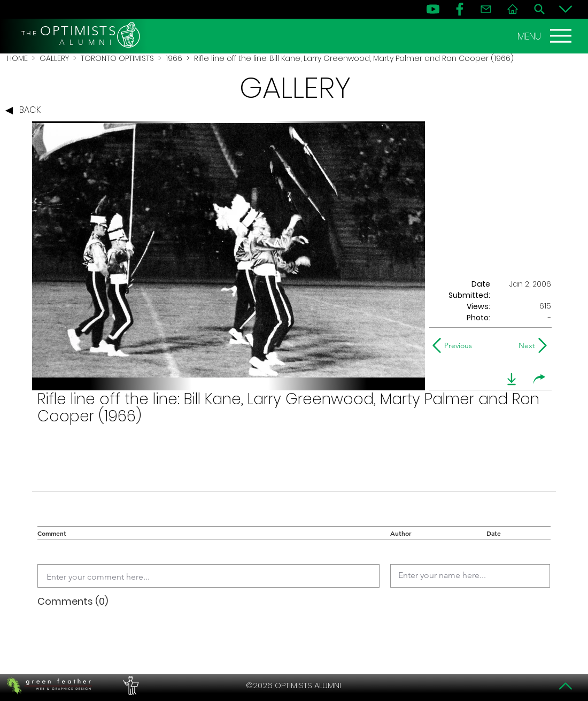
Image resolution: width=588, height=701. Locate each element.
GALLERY (54, 58)
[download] (512, 379)
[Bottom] (566, 9)
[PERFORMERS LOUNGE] (129, 685)
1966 (174, 58)
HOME (17, 58)
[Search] (539, 9)
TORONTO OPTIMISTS (117, 58)
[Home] (513, 9)
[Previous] (455, 345)
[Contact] (486, 9)
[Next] (525, 345)
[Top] (566, 686)
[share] (539, 379)
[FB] (460, 9)
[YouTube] (433, 9)
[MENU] (546, 36)
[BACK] (26, 111)
